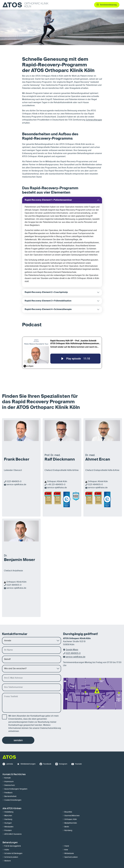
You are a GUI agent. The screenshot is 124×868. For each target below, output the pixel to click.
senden (18, 740)
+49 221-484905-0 (56, 485)
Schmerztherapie (94, 120)
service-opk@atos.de (16, 485)
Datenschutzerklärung (51, 728)
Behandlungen (10, 843)
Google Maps (72, 650)
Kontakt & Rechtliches (14, 774)
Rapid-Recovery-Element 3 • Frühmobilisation (48, 301)
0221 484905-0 (14, 482)
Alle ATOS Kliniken (12, 809)
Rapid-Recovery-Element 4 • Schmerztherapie (48, 309)
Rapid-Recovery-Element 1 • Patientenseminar (48, 200)
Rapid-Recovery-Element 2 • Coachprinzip (46, 292)
